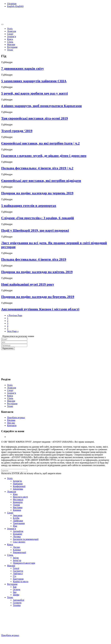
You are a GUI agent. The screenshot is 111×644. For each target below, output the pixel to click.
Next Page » (13, 331)
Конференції (19, 486)
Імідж (16, 558)
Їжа (15, 592)
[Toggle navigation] (2, 24)
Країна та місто (21, 581)
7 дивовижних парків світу (22, 68)
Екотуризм (18, 579)
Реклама (11, 420)
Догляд (16, 547)
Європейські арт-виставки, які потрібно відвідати (41, 181)
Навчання (18, 484)
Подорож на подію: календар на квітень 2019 (37, 272)
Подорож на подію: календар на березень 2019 (38, 297)
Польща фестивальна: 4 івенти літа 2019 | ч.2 (37, 168)
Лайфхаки (18, 521)
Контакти (12, 425)
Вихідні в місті (20, 497)
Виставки (18, 507)
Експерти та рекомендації (26, 539)
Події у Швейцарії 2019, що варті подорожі (35, 230)
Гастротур (18, 571)
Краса (10, 39)
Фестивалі (18, 499)
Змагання (18, 515)
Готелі (16, 568)
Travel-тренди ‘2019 (17, 131)
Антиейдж (18, 531)
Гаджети (17, 603)
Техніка (17, 605)
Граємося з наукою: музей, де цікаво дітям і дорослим (44, 156)
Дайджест (18, 574)
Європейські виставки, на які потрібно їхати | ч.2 (40, 143)
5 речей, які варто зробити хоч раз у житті (34, 93)
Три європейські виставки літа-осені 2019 (35, 118)
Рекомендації (19, 552)
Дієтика (17, 537)
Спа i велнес (19, 542)
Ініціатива (18, 489)
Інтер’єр (17, 560)
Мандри (11, 44)
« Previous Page (15, 315)
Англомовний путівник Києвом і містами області (40, 309)
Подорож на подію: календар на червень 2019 (37, 193)
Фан (15, 526)
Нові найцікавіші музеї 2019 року (28, 284)
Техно (10, 50)
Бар (15, 587)
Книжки (17, 510)
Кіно (15, 494)
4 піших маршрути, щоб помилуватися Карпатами (41, 106)
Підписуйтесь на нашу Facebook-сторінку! (23, 640)
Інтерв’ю (17, 481)
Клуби (16, 518)
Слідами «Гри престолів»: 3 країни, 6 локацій (37, 218)
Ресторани (12, 47)
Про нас (11, 423)
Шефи (16, 595)
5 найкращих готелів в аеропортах (29, 206)
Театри (16, 505)
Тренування (19, 523)
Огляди (17, 589)
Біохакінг (18, 534)
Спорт (10, 34)
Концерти (18, 502)
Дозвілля (12, 31)
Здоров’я (11, 37)
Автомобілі (19, 600)
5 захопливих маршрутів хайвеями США (34, 81)
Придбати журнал (16, 418)
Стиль (10, 42)
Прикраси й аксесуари (24, 563)
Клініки (17, 550)
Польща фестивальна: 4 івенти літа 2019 (34, 259)
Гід (15, 576)
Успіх (10, 29)
